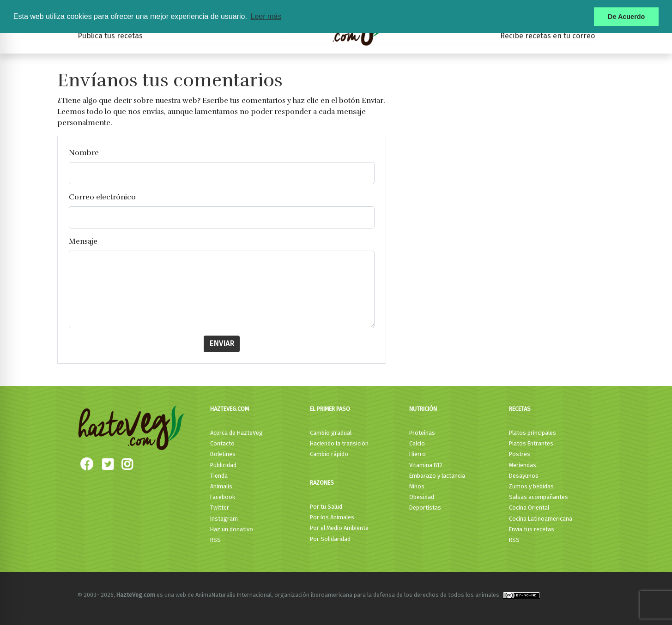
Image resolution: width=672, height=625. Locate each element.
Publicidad (223, 465)
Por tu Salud (326, 507)
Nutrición (423, 409)
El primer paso (330, 409)
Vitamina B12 (426, 465)
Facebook (223, 497)
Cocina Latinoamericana (541, 519)
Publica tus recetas (110, 36)
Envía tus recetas (532, 529)
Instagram (224, 519)
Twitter (220, 508)
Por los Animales (332, 517)
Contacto (222, 443)
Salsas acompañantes (539, 497)
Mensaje (83, 241)
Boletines (223, 454)
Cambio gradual (331, 433)
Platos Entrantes (531, 443)
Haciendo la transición (339, 443)
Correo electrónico (102, 197)
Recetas (520, 409)
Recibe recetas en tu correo (548, 36)
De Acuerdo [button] (626, 17)
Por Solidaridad (330, 539)
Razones (322, 483)
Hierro (418, 454)
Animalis (221, 486)
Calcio (417, 443)
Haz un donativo (232, 529)
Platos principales (533, 433)
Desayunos (524, 476)
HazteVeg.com (230, 409)
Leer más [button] (266, 16)
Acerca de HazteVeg (236, 433)
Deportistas (425, 508)
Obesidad (422, 497)
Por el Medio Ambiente (339, 528)
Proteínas (422, 433)
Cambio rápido (329, 454)
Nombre (84, 153)
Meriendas (523, 465)
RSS (215, 540)
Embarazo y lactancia (437, 476)
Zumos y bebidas (531, 486)
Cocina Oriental (529, 508)
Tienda (219, 476)
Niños (417, 486)
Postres (520, 454)
